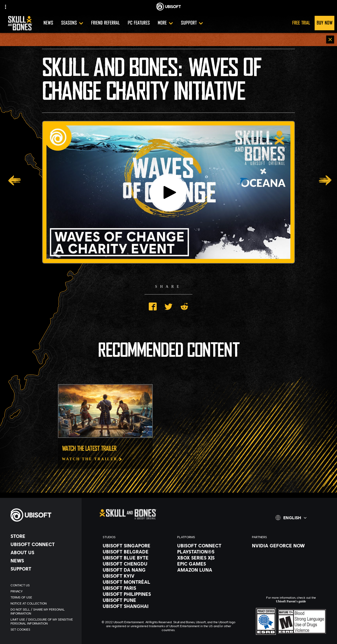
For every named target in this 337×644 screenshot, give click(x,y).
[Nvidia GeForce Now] (284, 546)
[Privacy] (43, 591)
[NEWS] (48, 23)
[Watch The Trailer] (92, 459)
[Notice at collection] (43, 603)
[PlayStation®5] (209, 552)
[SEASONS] (72, 23)
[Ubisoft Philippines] (135, 594)
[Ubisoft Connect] (43, 544)
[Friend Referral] (105, 23)
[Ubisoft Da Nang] (135, 570)
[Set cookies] (43, 629)
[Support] (192, 23)
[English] (291, 518)
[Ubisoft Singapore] (135, 546)
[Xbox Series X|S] (209, 558)
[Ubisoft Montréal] (135, 582)
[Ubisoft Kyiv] (135, 576)
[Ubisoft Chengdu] (135, 564)
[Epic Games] (209, 564)
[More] (165, 23)
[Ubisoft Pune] (135, 600)
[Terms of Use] (43, 597)
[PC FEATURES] (139, 23)
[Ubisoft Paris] (135, 588)
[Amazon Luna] (209, 570)
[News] (43, 561)
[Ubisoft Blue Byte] (135, 558)
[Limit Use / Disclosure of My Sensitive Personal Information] (43, 621)
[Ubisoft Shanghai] (135, 606)
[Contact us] (43, 585)
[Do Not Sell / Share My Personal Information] (43, 611)
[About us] (43, 552)
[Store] (43, 536)
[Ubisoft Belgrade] (135, 552)
